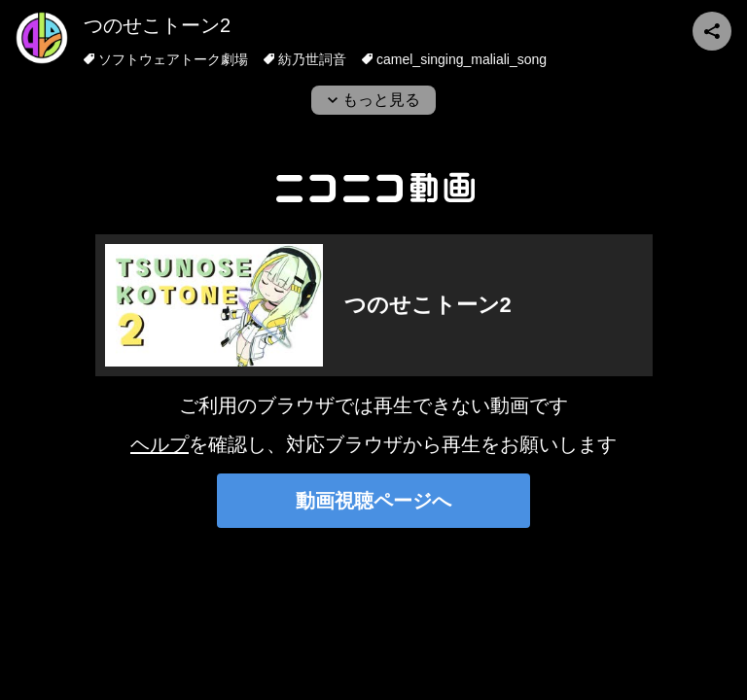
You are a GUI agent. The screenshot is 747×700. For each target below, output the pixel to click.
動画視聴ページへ (373, 501)
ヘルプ (160, 444)
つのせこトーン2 (157, 25)
